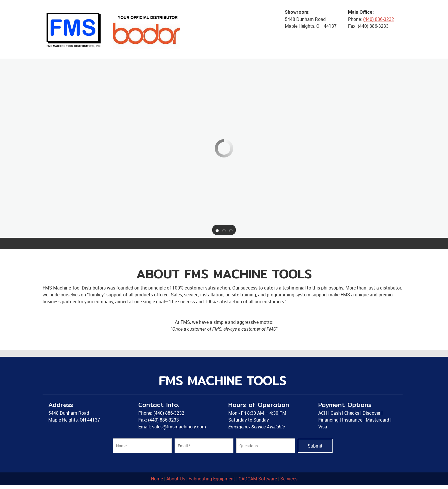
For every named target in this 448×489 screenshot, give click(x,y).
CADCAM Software (258, 479)
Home (157, 479)
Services (289, 479)
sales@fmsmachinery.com (179, 427)
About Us (176, 479)
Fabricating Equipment (212, 479)
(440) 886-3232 (379, 19)
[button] (217, 230)
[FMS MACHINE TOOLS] (114, 29)
